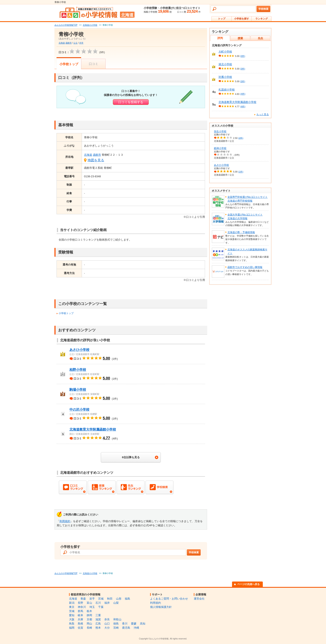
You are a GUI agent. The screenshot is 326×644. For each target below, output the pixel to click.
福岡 (72, 628)
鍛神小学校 (220, 148)
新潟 (72, 603)
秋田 (110, 599)
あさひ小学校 (79, 350)
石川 (98, 603)
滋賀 (98, 619)
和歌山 (117, 619)
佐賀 (80, 628)
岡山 (89, 624)
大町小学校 (225, 52)
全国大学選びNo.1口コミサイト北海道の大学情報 (245, 217)
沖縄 (136, 628)
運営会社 (199, 599)
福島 (127, 599)
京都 (89, 619)
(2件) (241, 138)
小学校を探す (242, 19)
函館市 (69, 43)
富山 (89, 603)
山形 (119, 599)
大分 (107, 628)
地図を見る (96, 160)
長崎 (89, 628)
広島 (98, 624)
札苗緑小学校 (227, 90)
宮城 (101, 599)
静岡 (89, 615)
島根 (80, 624)
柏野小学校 (78, 370)
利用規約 (65, 521)
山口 (107, 624)
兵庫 (80, 619)
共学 (81, 43)
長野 (80, 603)
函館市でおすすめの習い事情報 (245, 267)
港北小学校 (225, 64)
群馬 (80, 611)
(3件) (243, 56)
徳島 (116, 624)
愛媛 (134, 624)
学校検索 (263, 9)
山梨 (116, 603)
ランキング (262, 19)
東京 (72, 607)
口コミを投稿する (131, 102)
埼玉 (92, 607)
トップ (222, 19)
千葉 (101, 607)
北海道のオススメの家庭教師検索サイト (247, 251)
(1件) (241, 172)
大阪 (72, 619)
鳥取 (72, 624)
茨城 (72, 611)
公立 (75, 43)
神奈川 (82, 607)
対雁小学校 (225, 77)
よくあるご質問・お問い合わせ (169, 599)
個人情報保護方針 (161, 607)
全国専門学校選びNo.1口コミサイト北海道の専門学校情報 (248, 199)
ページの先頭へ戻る (248, 584)
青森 (83, 599)
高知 (143, 624)
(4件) (243, 94)
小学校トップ (69, 64)
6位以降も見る (131, 457)
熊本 (98, 628)
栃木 (89, 611)
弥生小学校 (220, 131)
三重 (98, 615)
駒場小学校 (78, 390)
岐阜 (80, 615)
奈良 (107, 619)
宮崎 (116, 628)
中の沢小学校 (79, 410)
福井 (107, 603)
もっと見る (263, 114)
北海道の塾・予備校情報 (241, 232)
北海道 (62, 43)
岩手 (92, 599)
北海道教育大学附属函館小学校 (93, 429)
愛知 (72, 615)
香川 (125, 624)
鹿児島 (126, 628)
